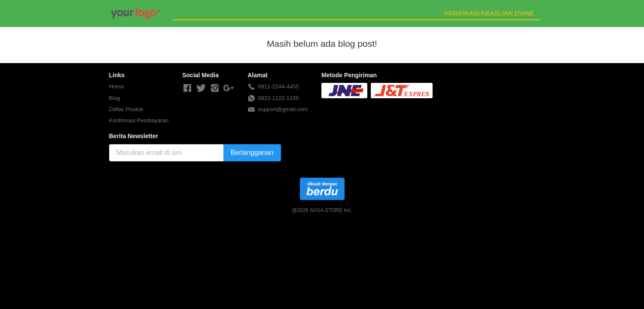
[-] (187, 88)
